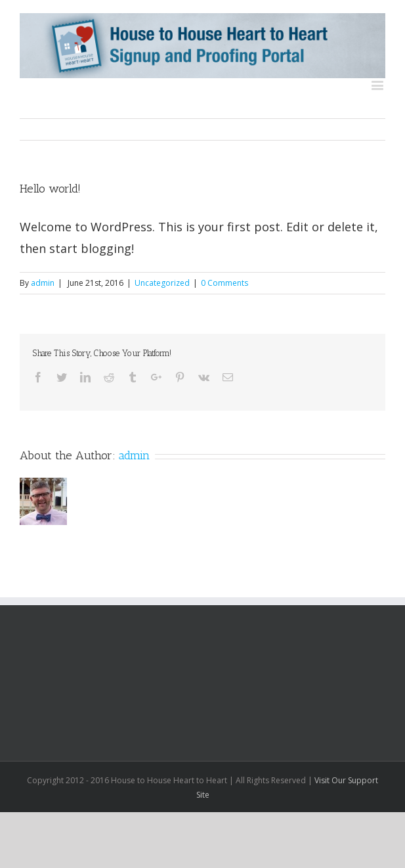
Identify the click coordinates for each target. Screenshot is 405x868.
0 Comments (224, 283)
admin (43, 283)
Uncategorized (162, 283)
